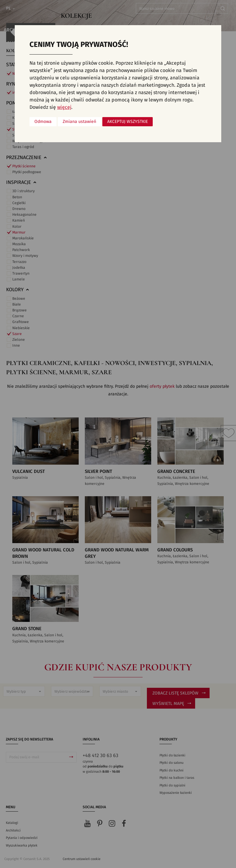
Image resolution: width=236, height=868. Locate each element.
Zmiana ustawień (79, 122)
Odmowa (43, 122)
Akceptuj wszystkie (128, 122)
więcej (64, 107)
